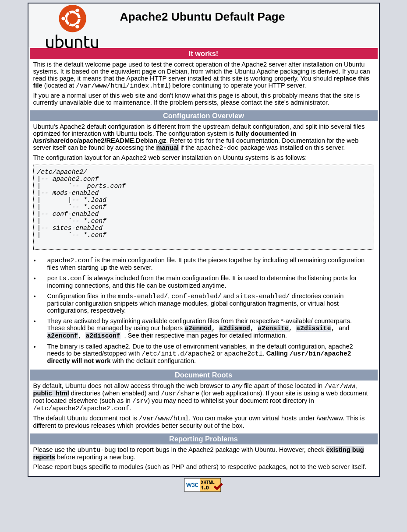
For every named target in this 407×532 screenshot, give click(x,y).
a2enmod (198, 355)
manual (168, 150)
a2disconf (103, 363)
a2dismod (234, 355)
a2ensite (273, 355)
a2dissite (313, 355)
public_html (51, 426)
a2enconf (63, 363)
